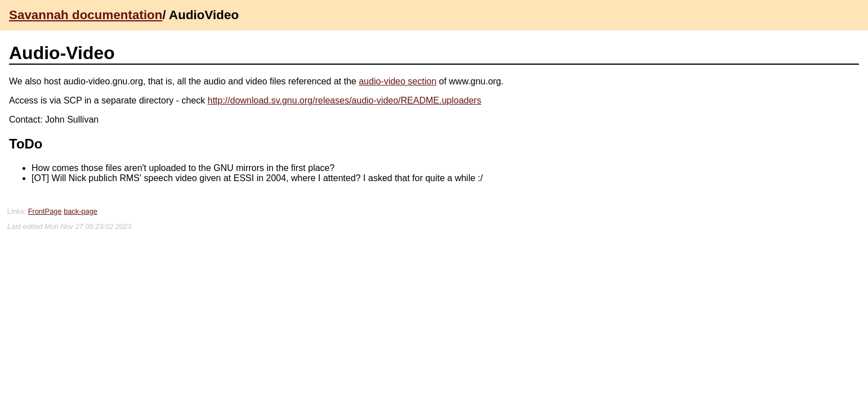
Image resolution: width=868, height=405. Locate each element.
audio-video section (397, 81)
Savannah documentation (86, 15)
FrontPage (45, 211)
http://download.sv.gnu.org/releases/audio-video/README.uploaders (344, 100)
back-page (80, 211)
